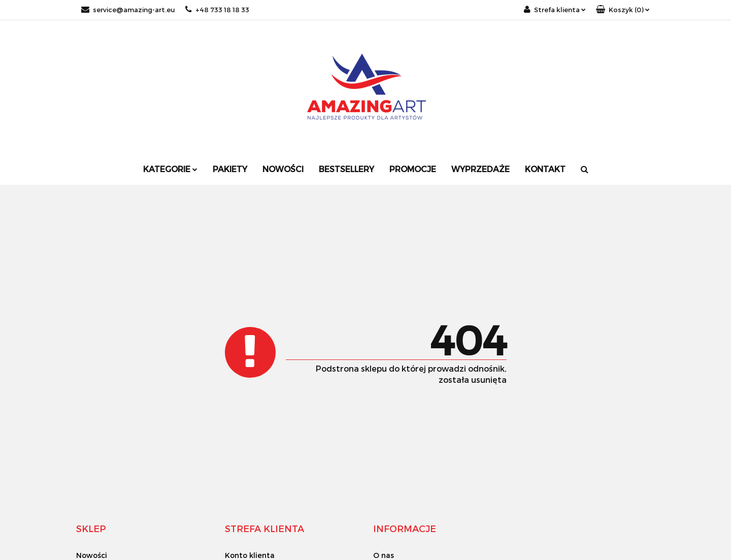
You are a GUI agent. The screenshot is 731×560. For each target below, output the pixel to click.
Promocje (413, 169)
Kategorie (170, 169)
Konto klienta (250, 555)
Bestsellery (346, 169)
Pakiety (230, 169)
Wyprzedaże (480, 169)
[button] (623, 10)
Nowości (283, 169)
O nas (384, 555)
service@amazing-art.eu (128, 10)
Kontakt (545, 169)
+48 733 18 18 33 (217, 10)
